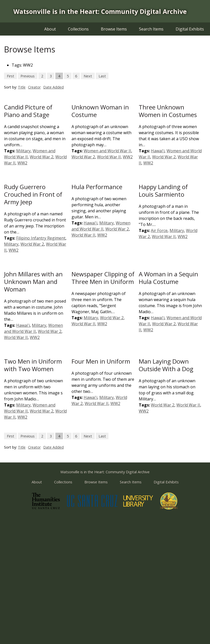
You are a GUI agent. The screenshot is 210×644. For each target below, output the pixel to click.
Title (22, 87)
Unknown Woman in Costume (100, 111)
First (10, 76)
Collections (78, 29)
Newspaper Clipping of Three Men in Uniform (103, 278)
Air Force (159, 230)
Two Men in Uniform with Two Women (33, 365)
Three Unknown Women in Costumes (168, 111)
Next (88, 76)
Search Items (151, 29)
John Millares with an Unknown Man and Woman (33, 282)
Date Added (53, 87)
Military (23, 151)
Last (102, 76)
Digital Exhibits (190, 29)
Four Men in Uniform (101, 361)
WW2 (22, 163)
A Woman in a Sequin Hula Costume (168, 278)
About (50, 29)
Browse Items (114, 29)
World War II (109, 157)
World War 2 (42, 157)
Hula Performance (97, 187)
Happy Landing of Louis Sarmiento (163, 191)
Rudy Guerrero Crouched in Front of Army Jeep (33, 194)
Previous (28, 76)
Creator (34, 87)
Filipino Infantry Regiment (41, 238)
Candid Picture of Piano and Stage (28, 111)
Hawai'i (158, 151)
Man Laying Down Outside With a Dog (166, 365)
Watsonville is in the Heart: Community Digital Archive (100, 11)
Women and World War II (107, 151)
